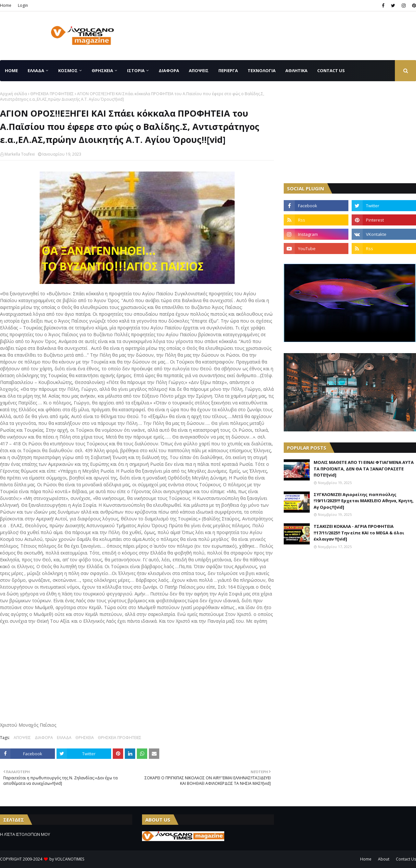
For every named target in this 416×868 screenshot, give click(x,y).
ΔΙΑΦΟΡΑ (44, 738)
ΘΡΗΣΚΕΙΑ (85, 738)
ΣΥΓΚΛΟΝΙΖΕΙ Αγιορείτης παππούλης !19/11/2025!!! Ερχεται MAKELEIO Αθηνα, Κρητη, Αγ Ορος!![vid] (364, 501)
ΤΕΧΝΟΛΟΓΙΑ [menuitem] (262, 70)
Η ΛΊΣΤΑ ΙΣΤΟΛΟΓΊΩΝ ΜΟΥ (25, 834)
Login (23, 5)
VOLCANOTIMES (70, 859)
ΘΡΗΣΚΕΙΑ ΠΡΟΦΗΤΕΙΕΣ (52, 94)
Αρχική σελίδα (13, 94)
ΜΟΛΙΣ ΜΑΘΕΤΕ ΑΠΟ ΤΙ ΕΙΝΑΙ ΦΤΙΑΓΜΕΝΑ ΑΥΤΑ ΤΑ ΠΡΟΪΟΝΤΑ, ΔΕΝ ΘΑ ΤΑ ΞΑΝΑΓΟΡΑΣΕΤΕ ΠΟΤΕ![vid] (364, 469)
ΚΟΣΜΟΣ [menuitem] (68, 70)
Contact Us (406, 859)
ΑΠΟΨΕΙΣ (22, 738)
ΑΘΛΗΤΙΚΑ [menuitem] (296, 70)
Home (6, 5)
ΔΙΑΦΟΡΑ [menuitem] (169, 70)
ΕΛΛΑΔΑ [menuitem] (36, 70)
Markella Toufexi (20, 154)
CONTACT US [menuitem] (331, 70)
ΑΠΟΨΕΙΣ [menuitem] (199, 70)
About (384, 859)
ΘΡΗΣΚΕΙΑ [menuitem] (102, 70)
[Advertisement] (298, 36)
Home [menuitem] (11, 70)
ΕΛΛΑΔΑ (64, 738)
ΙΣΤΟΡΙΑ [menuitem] (136, 70)
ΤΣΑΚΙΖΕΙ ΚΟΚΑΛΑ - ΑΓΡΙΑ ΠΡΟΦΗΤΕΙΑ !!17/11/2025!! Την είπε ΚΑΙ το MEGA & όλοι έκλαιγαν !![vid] (359, 533)
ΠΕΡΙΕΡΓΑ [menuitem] (228, 70)
